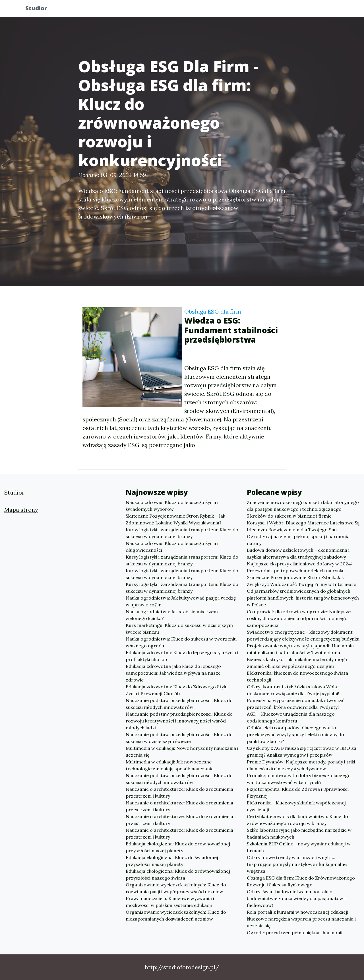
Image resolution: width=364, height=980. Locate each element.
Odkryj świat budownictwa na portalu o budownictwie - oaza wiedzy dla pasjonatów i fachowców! (296, 898)
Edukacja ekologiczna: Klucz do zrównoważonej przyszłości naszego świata (178, 874)
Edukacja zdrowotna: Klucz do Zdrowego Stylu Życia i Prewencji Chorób (177, 690)
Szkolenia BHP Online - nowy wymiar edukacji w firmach (299, 847)
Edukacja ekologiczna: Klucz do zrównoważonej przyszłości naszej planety (178, 847)
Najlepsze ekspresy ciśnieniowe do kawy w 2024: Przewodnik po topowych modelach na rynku (299, 567)
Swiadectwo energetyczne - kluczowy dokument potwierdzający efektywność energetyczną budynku (303, 635)
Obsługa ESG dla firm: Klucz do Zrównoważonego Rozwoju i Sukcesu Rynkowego (301, 881)
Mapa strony (21, 509)
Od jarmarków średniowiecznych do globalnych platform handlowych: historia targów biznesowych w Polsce (303, 598)
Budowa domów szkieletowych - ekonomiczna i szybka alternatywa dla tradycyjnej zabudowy (298, 553)
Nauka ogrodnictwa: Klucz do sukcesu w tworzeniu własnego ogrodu (181, 642)
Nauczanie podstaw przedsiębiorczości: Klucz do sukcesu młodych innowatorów (179, 704)
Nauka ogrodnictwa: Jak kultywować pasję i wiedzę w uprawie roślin (181, 601)
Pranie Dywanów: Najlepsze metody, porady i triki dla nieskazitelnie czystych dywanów (301, 765)
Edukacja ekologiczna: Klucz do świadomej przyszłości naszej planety (172, 861)
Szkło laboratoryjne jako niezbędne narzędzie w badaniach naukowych (299, 833)
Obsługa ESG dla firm (213, 311)
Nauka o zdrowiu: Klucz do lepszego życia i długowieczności (172, 547)
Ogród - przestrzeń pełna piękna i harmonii (295, 932)
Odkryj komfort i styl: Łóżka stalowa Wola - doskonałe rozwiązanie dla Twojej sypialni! (294, 690)
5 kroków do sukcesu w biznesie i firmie (289, 516)
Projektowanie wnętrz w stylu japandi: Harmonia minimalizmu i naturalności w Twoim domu (300, 649)
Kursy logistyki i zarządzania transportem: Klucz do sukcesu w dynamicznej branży (182, 533)
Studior (41, 9)
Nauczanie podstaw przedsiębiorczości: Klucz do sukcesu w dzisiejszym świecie (179, 738)
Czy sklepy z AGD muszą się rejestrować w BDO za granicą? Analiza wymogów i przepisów (302, 752)
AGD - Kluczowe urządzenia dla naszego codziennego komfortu (291, 717)
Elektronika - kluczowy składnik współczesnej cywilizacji (296, 806)
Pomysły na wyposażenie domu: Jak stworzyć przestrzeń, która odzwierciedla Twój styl (296, 704)
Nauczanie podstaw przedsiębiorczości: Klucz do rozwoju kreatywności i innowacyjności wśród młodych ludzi (179, 721)
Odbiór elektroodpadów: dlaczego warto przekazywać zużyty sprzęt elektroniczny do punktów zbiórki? (295, 734)
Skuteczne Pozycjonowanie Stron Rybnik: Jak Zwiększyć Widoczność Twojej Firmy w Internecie (301, 581)
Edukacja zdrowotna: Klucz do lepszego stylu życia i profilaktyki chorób (182, 656)
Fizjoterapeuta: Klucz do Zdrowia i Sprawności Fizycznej (298, 792)
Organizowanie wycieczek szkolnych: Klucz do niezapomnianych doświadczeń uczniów (176, 915)
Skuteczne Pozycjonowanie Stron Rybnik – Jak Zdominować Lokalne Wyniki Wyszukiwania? (175, 519)
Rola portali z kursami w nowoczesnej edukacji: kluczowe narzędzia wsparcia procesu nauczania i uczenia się (301, 919)
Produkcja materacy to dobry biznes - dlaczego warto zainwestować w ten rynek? (299, 779)
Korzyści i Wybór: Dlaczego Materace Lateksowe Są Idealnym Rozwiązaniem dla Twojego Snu (303, 526)
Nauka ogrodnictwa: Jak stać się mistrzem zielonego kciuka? (172, 615)
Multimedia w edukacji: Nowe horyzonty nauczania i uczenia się (182, 752)
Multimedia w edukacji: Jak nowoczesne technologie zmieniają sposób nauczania (170, 765)
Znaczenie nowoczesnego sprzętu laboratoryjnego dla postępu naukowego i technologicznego (303, 506)
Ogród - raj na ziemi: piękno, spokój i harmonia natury (298, 540)
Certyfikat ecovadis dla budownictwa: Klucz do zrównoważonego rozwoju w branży (297, 820)
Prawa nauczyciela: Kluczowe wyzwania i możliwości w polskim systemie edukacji (170, 902)
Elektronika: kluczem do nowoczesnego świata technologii (297, 676)
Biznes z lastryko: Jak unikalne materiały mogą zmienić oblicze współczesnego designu (297, 663)
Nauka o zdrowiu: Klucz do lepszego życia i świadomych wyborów (172, 506)
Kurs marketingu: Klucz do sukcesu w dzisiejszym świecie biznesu (179, 629)
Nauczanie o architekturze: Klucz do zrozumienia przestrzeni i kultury (179, 792)
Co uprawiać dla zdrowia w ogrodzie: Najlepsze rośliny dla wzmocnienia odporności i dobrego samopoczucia (299, 618)
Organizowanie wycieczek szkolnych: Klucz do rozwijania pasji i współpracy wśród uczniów (176, 888)
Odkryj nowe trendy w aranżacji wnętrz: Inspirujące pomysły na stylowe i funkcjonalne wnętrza (297, 864)
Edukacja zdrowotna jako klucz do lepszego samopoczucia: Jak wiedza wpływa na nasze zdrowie (173, 673)
